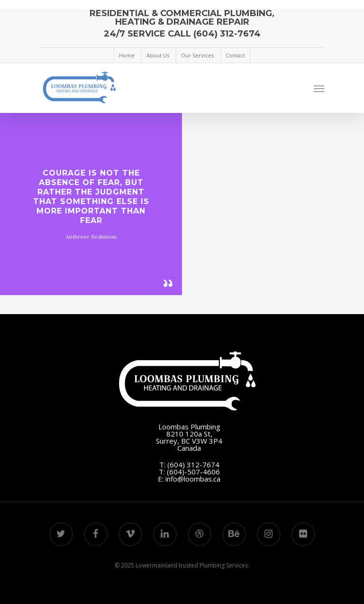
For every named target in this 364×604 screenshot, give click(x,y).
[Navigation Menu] (319, 88)
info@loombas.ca (193, 479)
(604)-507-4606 (193, 472)
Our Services (197, 55)
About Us (158, 55)
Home (127, 55)
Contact (235, 55)
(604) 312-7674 (193, 465)
